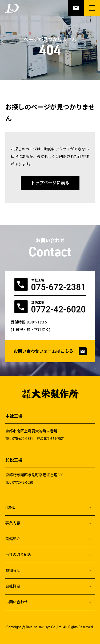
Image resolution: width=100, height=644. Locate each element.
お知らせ (13, 571)
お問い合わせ (17, 602)
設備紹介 (13, 539)
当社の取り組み (18, 555)
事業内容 (13, 523)
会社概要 (13, 586)
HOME (10, 507)
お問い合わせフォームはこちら (50, 351)
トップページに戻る (50, 183)
